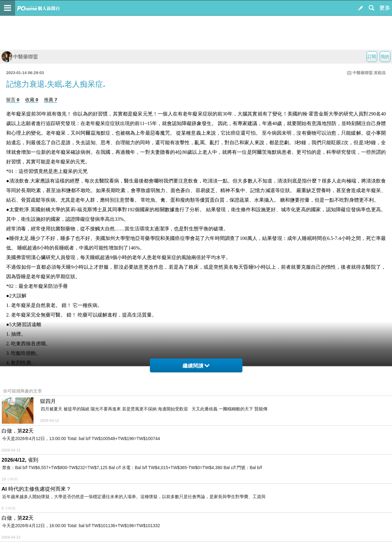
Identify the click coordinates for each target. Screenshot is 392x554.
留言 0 (13, 100)
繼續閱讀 (196, 366)
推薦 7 (51, 100)
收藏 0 (32, 100)
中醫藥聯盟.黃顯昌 (369, 73)
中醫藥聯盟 (20, 57)
